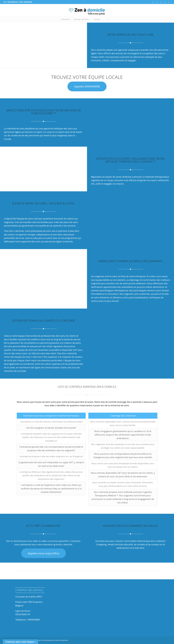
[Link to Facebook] (153, 2)
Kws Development (62, 640)
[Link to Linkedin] (161, 2)
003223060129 (23, 614)
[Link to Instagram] (157, 2)
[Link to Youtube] (169, 2)
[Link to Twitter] (165, 2)
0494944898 (34, 620)
